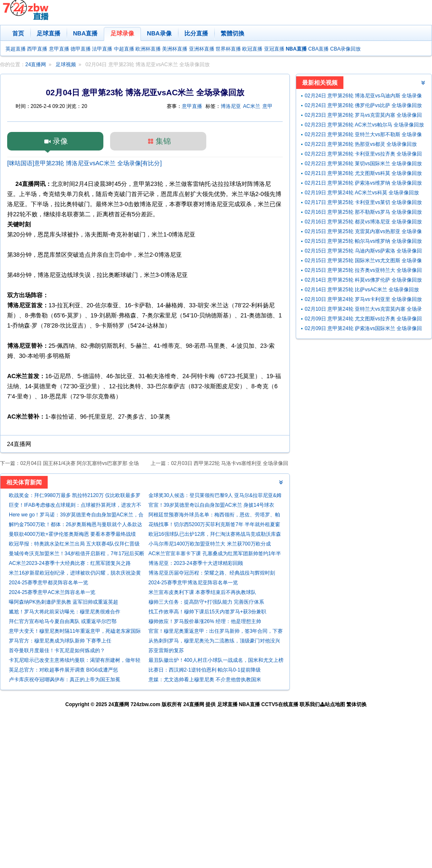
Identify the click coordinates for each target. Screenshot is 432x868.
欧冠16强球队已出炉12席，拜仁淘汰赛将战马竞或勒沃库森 (215, 534)
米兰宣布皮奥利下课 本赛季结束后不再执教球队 (202, 592)
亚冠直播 (274, 49)
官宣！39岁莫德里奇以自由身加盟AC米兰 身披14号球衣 (212, 505)
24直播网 (36, 64)
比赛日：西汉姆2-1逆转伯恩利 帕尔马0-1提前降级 (205, 670)
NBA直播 (85, 33)
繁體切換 (232, 33)
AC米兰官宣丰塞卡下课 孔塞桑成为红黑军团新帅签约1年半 (215, 554)
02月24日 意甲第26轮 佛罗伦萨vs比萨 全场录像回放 (363, 105)
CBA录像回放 (346, 49)
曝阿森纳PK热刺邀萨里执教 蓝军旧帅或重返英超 (63, 602)
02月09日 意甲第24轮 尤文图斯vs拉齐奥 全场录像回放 (363, 320)
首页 (18, 33)
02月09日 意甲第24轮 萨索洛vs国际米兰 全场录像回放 (363, 329)
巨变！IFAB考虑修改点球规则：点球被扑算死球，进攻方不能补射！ (75, 506)
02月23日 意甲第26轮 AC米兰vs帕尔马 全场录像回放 (364, 125)
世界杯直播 (228, 49)
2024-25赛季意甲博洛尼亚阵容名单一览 (193, 583)
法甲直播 (102, 49)
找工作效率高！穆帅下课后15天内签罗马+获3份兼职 (207, 612)
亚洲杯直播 (202, 49)
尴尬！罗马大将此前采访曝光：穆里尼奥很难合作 (65, 612)
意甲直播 (59, 49)
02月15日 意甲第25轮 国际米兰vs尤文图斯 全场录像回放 (363, 262)
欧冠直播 (252, 49)
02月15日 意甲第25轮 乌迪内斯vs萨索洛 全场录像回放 (363, 252)
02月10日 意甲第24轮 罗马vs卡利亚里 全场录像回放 (363, 299)
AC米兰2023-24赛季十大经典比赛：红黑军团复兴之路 (70, 563)
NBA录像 (159, 33)
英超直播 (16, 49)
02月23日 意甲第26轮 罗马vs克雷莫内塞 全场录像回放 (363, 116)
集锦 (163, 141)
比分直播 (196, 33)
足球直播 (49, 33)
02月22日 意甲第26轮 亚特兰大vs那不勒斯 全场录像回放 (363, 136)
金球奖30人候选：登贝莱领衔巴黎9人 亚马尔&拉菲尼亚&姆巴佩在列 (215, 496)
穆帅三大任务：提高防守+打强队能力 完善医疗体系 (206, 602)
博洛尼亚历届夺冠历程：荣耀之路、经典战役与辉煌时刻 (212, 573)
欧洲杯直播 (148, 49)
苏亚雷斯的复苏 (166, 650)
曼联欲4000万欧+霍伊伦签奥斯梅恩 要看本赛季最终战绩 (72, 534)
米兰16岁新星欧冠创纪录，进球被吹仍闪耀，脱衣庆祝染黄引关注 (75, 574)
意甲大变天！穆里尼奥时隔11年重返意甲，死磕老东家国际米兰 (75, 632)
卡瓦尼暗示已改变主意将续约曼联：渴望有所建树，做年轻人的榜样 (75, 661)
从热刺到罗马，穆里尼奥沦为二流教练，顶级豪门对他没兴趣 (214, 642)
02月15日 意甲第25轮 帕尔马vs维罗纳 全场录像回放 (363, 241)
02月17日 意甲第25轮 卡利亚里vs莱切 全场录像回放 (363, 202)
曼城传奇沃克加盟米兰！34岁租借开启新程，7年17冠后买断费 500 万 (77, 555)
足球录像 (122, 33)
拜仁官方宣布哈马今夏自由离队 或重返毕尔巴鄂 (63, 621)
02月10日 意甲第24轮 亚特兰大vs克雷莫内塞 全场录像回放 (363, 310)
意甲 (267, 106)
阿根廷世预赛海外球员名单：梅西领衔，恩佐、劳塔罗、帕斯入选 (214, 516)
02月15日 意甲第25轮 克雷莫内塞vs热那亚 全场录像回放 (363, 232)
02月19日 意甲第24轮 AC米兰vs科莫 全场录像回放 (362, 193)
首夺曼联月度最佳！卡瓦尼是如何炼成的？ (57, 650)
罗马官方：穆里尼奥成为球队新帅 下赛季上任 (60, 641)
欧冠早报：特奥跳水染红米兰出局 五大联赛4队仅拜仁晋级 (74, 544)
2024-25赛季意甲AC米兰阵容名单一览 (52, 592)
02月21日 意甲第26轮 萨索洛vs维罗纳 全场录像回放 (363, 183)
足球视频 (66, 64)
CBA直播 (318, 49)
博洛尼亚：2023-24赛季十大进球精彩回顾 (196, 563)
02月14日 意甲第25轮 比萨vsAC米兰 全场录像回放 (362, 290)
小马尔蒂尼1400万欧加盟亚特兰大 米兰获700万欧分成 (210, 544)
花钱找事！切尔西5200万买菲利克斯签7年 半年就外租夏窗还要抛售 (215, 525)
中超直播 (124, 49)
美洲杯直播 (175, 49)
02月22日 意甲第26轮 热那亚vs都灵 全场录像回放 (361, 144)
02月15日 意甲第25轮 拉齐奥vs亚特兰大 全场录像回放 (363, 271)
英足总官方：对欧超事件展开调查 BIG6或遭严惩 (63, 670)
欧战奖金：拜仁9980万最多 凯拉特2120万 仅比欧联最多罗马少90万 (75, 496)
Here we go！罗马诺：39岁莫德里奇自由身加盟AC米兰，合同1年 (76, 516)
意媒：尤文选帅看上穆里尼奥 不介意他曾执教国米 (205, 680)
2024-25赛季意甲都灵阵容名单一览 (49, 583)
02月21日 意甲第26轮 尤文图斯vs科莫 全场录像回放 (363, 173)
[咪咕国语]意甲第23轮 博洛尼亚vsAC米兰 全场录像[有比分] (84, 163)
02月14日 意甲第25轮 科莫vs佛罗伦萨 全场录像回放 (363, 280)
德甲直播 (81, 49)
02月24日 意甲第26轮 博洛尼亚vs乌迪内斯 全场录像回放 (363, 97)
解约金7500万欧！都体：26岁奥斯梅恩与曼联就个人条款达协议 (76, 525)
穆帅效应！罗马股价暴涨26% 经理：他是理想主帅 (205, 621)
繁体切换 (356, 704)
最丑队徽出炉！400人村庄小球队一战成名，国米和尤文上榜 (216, 660)
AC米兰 (252, 106)
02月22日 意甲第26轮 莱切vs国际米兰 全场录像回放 (363, 164)
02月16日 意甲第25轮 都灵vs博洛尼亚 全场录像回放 (363, 222)
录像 (60, 141)
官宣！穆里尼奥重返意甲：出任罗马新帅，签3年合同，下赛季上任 (216, 632)
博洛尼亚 (231, 106)
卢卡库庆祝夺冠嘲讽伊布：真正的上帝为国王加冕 (65, 680)
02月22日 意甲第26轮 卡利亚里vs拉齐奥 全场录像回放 (363, 155)
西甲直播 (37, 49)
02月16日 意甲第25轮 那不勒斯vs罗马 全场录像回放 (363, 212)
